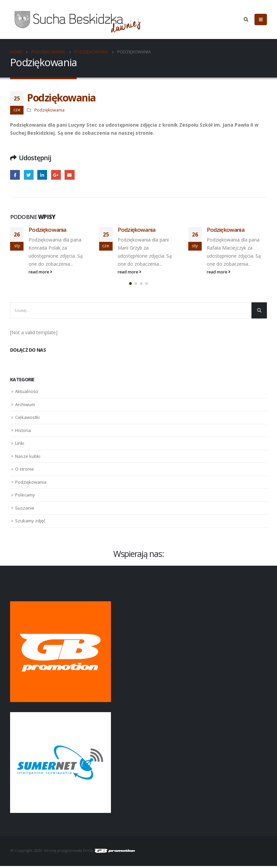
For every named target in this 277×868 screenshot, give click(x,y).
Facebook (15, 175)
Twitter (29, 175)
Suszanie (25, 510)
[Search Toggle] (246, 19)
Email (69, 175)
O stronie (25, 471)
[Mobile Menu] (261, 19)
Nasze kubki (28, 458)
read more (40, 272)
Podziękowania (49, 110)
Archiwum (25, 406)
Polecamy (25, 497)
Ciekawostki (27, 420)
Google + (56, 175)
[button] (130, 286)
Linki (20, 445)
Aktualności (27, 394)
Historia (23, 432)
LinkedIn (42, 175)
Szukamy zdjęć (30, 523)
